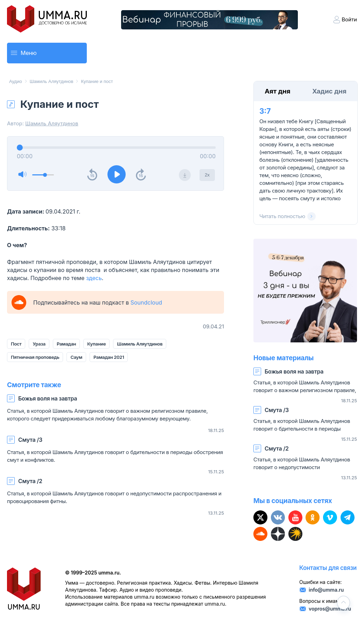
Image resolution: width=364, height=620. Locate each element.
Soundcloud (146, 302)
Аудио (16, 81)
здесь (94, 278)
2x (207, 175)
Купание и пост (97, 81)
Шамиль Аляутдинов (52, 81)
